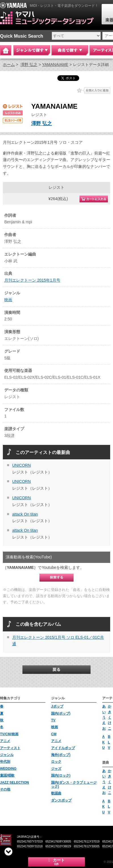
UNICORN (21, 465)
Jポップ (57, 706)
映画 (8, 300)
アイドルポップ (63, 748)
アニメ (5, 741)
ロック (56, 762)
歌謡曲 (56, 793)
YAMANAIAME (55, 65)
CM (54, 734)
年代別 (5, 762)
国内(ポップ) (61, 713)
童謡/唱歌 (7, 775)
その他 (5, 789)
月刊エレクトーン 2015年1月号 (32, 280)
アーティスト (10, 748)
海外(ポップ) (61, 755)
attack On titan (25, 514)
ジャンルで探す (32, 50)
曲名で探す (70, 50)
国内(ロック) (61, 775)
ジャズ (56, 769)
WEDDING (8, 769)
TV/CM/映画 (9, 734)
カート (56, 862)
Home (6, 50)
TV (53, 720)
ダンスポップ (61, 800)
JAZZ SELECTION (14, 783)
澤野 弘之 (29, 65)
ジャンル (7, 755)
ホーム (9, 65)
